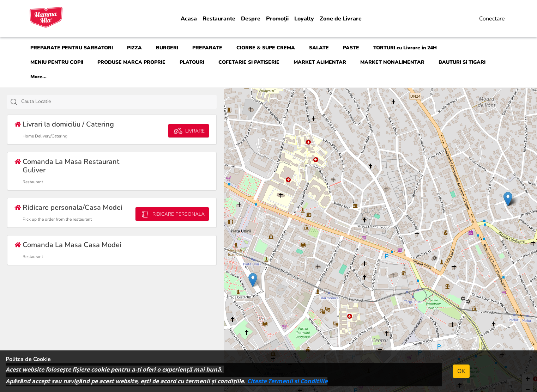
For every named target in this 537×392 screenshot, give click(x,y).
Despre (251, 19)
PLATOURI (192, 62)
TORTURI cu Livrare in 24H (405, 48)
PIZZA (134, 48)
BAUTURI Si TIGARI (462, 62)
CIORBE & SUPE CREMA (266, 48)
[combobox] (112, 102)
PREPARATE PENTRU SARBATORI (72, 48)
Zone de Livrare (341, 19)
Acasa (189, 19)
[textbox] (120, 102)
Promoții (277, 19)
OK (461, 371)
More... (38, 77)
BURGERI (167, 48)
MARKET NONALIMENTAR (392, 62)
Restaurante (219, 19)
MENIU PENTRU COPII (57, 62)
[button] (508, 199)
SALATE (319, 48)
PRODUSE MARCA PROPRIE (131, 62)
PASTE (351, 48)
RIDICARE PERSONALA (172, 214)
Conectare (492, 19)
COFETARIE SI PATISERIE (249, 62)
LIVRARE (189, 131)
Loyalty (304, 19)
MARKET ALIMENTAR (320, 62)
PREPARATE (207, 48)
